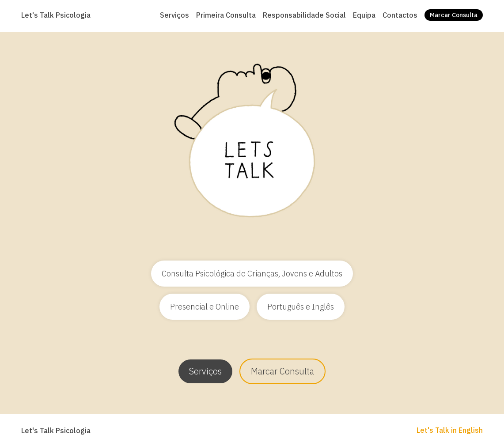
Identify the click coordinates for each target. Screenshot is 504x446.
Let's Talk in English (450, 430)
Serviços (205, 371)
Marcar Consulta (282, 371)
